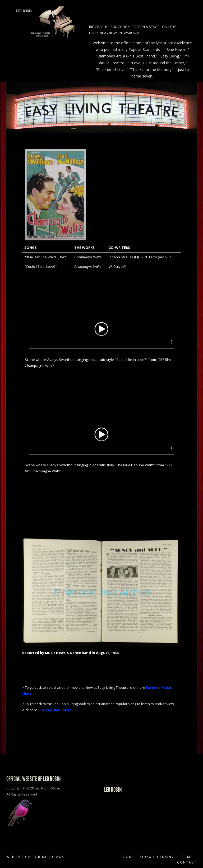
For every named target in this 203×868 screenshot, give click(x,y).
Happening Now (103, 33)
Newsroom (129, 33)
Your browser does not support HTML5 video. (101, 328)
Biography (98, 27)
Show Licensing (157, 857)
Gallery (169, 27)
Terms (186, 857)
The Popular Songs (55, 710)
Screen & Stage (146, 27)
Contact (187, 862)
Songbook (120, 27)
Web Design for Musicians (35, 857)
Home (129, 857)
